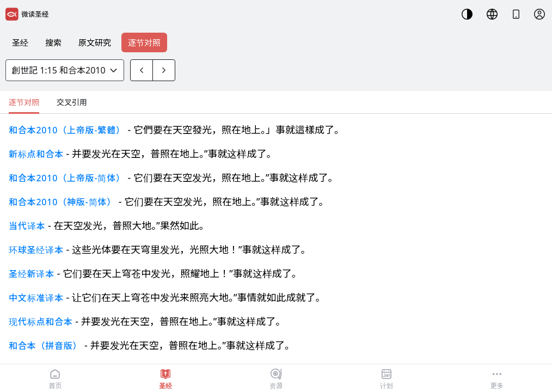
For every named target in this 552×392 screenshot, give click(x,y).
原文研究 (95, 42)
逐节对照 (144, 42)
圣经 (20, 42)
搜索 (53, 42)
